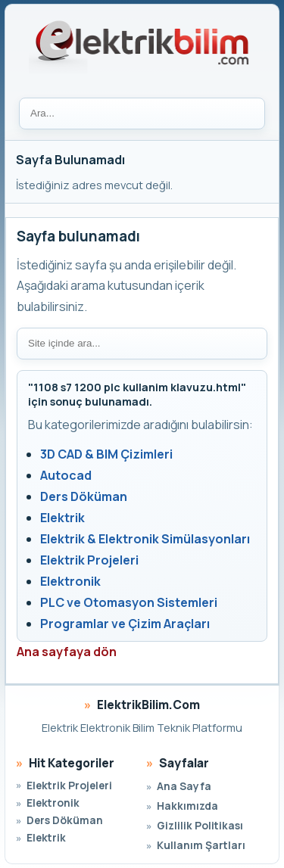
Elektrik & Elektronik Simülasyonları (145, 539)
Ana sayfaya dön (67, 652)
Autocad (66, 475)
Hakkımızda (187, 806)
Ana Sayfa (184, 786)
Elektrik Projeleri (89, 560)
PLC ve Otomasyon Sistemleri (129, 602)
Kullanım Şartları (201, 845)
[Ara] (142, 114)
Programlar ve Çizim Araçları (125, 624)
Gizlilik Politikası (200, 825)
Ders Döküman (84, 496)
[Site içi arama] (142, 344)
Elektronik (70, 581)
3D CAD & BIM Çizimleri (106, 454)
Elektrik (62, 518)
